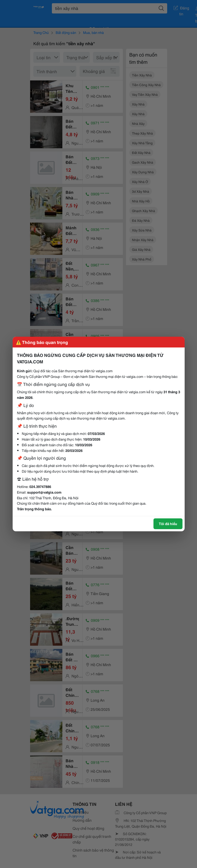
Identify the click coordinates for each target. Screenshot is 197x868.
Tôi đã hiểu (168, 523)
